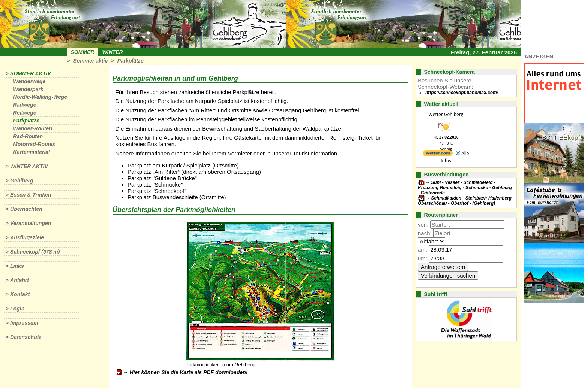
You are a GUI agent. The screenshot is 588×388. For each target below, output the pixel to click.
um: (422, 258)
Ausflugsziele (27, 237)
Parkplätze (130, 61)
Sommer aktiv (90, 61)
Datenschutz (26, 337)
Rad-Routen (28, 136)
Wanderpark (28, 89)
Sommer (83, 52)
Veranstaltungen (31, 223)
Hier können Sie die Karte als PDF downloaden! (188, 372)
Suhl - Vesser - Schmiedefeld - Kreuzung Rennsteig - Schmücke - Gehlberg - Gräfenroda (465, 188)
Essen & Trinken (31, 195)
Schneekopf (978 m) (35, 252)
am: (422, 250)
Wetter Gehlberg (446, 114)
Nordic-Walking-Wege (40, 97)
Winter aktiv (29, 166)
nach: (425, 233)
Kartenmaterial (31, 152)
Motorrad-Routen (34, 144)
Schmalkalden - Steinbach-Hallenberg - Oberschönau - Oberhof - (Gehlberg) (466, 201)
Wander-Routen (33, 128)
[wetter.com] (438, 154)
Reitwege (25, 113)
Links (17, 266)
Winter (112, 52)
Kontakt (20, 294)
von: (423, 225)
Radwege (25, 105)
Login (17, 309)
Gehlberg (22, 181)
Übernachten (26, 209)
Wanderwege (29, 81)
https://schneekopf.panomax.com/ (462, 93)
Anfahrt (19, 280)
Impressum (24, 323)
